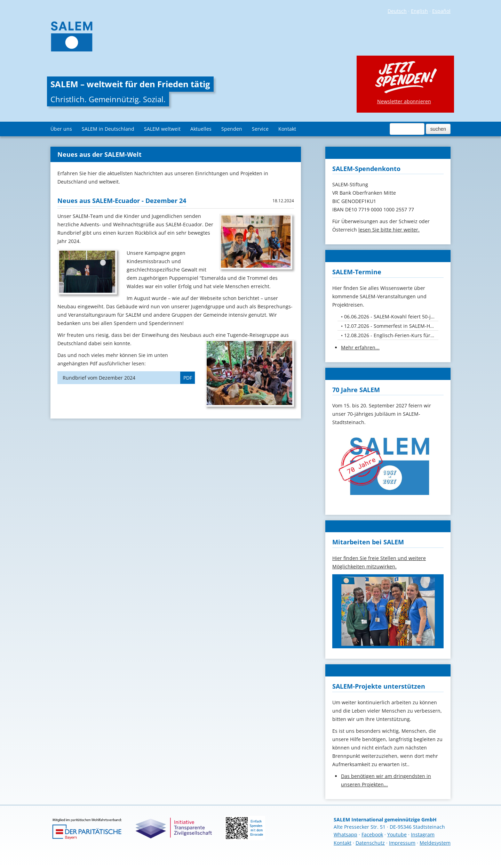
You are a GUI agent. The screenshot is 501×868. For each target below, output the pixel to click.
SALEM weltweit (162, 129)
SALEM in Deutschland (108, 129)
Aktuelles (201, 129)
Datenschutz (370, 843)
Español (441, 11)
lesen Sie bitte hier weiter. (389, 230)
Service (260, 129)
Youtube (397, 834)
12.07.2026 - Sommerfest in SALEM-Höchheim (391, 326)
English (419, 11)
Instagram (423, 834)
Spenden (232, 129)
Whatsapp (345, 834)
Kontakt (287, 129)
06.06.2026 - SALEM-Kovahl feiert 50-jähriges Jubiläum (391, 317)
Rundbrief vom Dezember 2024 (129, 378)
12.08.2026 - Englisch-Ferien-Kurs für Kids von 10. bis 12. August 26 (391, 335)
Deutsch (397, 11)
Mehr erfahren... (360, 347)
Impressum (402, 843)
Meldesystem (435, 843)
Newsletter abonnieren (404, 101)
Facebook (372, 834)
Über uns (61, 129)
